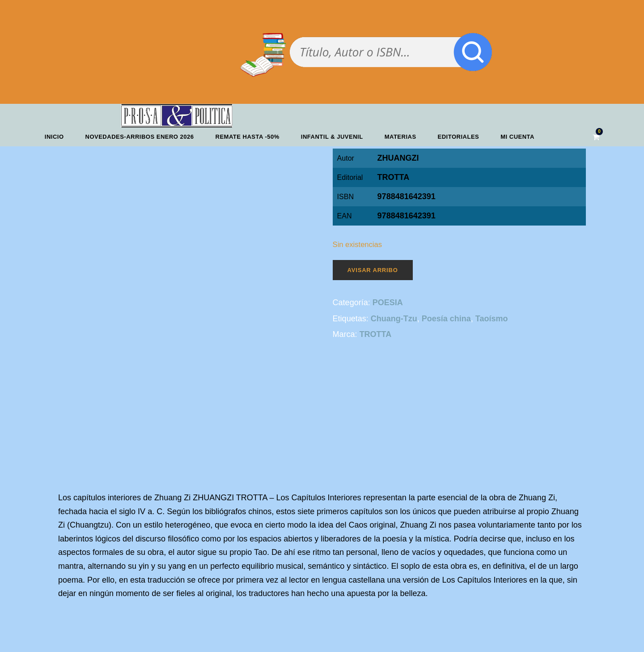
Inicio (54, 137)
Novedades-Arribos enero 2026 (140, 137)
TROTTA (394, 177)
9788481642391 (407, 216)
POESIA (388, 303)
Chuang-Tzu (394, 319)
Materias (400, 137)
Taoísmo (492, 319)
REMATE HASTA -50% (248, 137)
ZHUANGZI (398, 158)
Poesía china (446, 319)
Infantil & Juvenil (332, 137)
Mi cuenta (517, 137)
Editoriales (459, 137)
